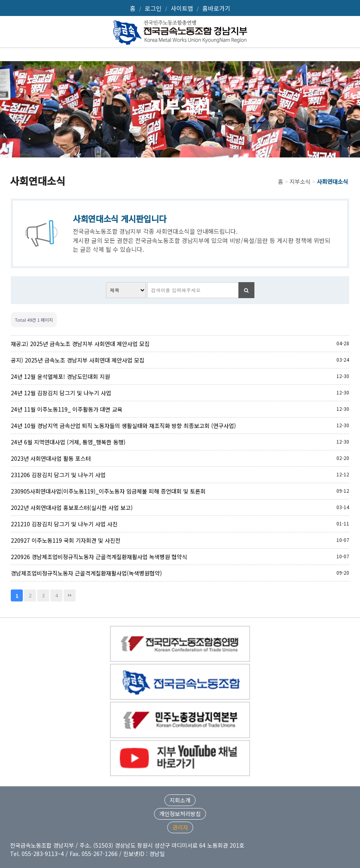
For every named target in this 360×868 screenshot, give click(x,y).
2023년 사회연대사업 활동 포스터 (51, 458)
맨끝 (70, 595)
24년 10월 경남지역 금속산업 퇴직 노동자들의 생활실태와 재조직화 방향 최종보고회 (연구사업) (123, 426)
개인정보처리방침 (180, 814)
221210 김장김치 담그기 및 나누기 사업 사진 (64, 524)
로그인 (153, 8)
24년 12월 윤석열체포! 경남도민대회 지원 (60, 376)
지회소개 (180, 800)
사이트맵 (182, 8)
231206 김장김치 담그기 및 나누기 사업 (58, 475)
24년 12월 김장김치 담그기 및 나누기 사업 (61, 393)
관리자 (180, 827)
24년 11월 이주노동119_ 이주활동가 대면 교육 (67, 409)
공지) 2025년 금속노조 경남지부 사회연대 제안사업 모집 (78, 360)
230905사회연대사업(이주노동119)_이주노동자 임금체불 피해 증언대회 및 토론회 (108, 491)
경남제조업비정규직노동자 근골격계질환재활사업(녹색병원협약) (86, 573)
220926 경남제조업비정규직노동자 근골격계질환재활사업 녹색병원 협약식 (99, 557)
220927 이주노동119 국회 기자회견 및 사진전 (66, 540)
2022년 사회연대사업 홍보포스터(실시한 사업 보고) (72, 508)
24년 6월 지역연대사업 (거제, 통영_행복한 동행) (68, 442)
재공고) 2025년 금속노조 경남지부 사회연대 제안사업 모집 (80, 344)
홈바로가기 (216, 8)
